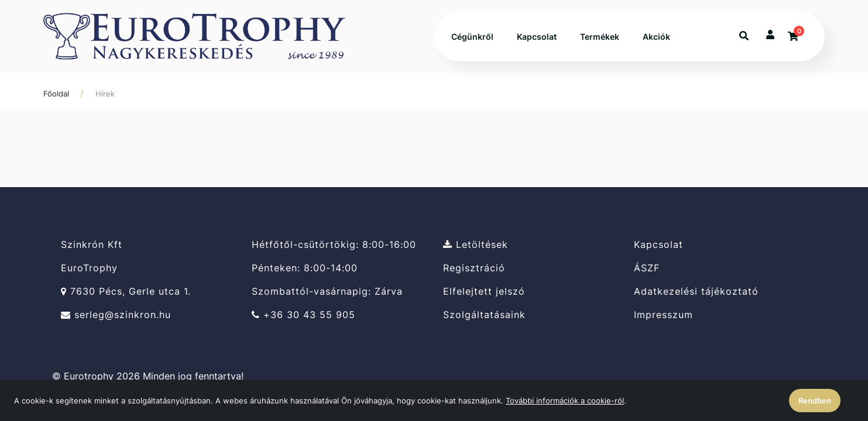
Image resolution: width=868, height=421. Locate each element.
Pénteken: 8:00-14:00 (305, 268)
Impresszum (663, 315)
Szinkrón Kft (92, 244)
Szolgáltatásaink (484, 315)
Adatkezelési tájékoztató (696, 291)
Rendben (815, 401)
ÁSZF (647, 268)
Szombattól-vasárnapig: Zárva (327, 291)
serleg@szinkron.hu (116, 315)
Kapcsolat (537, 37)
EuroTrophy (89, 268)
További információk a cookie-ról (565, 401)
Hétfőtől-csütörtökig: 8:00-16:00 (334, 244)
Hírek (105, 94)
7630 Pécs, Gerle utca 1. (126, 291)
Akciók (656, 37)
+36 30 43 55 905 (303, 315)
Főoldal (56, 94)
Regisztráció (474, 268)
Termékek (600, 37)
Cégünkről (472, 37)
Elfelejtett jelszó (484, 291)
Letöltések (476, 244)
